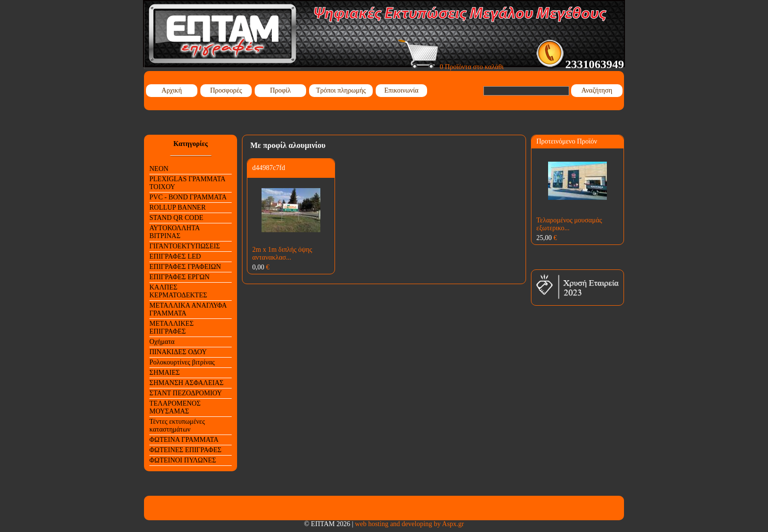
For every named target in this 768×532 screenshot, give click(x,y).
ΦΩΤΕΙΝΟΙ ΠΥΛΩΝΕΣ (183, 460)
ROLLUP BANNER (178, 207)
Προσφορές (226, 90)
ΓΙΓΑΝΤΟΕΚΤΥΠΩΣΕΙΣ (185, 246)
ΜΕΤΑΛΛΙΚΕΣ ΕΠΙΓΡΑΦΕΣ (171, 327)
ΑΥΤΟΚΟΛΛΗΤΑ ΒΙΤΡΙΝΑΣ (175, 232)
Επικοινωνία (402, 90)
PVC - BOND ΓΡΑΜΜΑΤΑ (188, 197)
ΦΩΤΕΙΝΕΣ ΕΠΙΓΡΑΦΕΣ (185, 450)
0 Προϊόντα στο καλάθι (451, 67)
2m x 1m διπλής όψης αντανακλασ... (282, 254)
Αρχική (172, 90)
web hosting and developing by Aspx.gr (409, 524)
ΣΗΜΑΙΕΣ (165, 373)
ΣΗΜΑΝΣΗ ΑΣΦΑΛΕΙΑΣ (186, 383)
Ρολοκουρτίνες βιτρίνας (182, 362)
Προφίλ (280, 90)
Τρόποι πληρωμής (341, 90)
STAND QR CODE (176, 218)
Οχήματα (162, 342)
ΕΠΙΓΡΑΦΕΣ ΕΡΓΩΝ (180, 277)
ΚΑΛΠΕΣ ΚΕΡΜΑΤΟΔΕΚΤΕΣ (178, 291)
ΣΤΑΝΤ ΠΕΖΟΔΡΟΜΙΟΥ (186, 393)
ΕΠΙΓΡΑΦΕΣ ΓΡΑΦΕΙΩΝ (185, 267)
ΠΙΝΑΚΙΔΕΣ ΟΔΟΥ (178, 352)
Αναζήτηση (597, 90)
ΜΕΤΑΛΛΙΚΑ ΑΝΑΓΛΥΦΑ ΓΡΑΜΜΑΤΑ (188, 309)
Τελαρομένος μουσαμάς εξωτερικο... (569, 224)
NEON (159, 169)
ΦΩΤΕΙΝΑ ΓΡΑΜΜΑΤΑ (184, 440)
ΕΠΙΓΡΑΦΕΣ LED (175, 256)
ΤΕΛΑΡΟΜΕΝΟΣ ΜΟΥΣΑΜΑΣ (175, 407)
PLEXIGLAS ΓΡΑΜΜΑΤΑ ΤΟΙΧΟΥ (187, 183)
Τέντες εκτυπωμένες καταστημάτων (177, 425)
